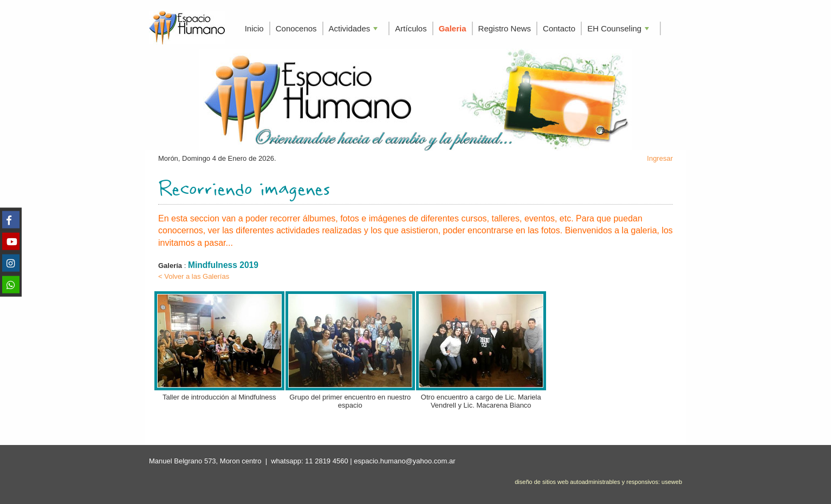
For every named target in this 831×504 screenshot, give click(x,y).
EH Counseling (619, 30)
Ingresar (660, 158)
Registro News (505, 28)
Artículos (411, 28)
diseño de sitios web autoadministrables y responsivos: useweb (598, 482)
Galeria (453, 28)
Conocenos (296, 28)
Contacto (559, 28)
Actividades (355, 30)
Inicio (254, 28)
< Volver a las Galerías (194, 276)
